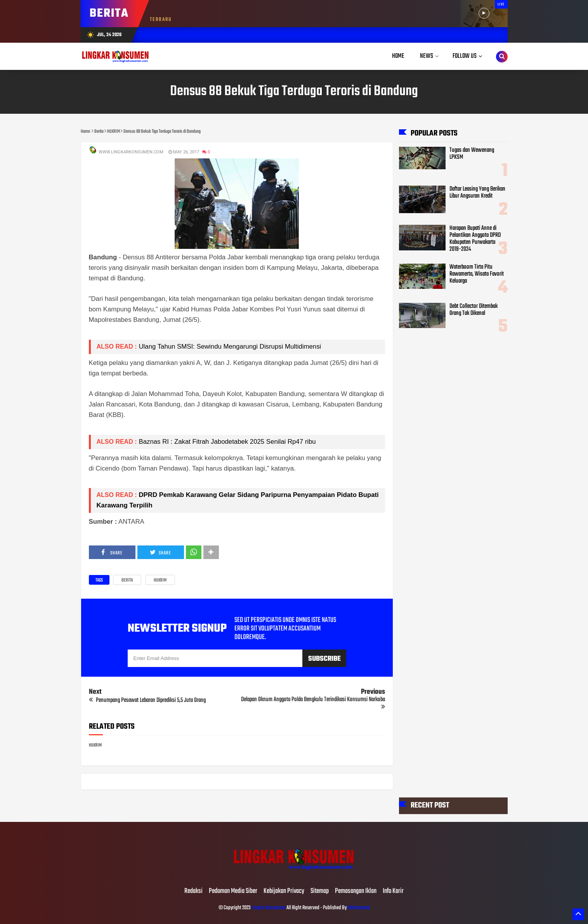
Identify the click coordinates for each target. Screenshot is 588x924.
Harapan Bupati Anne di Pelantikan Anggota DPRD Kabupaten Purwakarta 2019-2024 (475, 239)
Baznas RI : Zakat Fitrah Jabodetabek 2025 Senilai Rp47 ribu (227, 442)
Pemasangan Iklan (356, 891)
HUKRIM (160, 580)
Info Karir (393, 891)
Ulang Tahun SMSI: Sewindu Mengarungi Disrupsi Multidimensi (230, 346)
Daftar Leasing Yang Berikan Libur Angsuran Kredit (477, 193)
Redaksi (193, 891)
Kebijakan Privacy (284, 891)
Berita (127, 580)
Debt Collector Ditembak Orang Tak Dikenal (474, 310)
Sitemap (320, 891)
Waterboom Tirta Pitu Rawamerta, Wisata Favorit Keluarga (477, 274)
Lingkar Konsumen (269, 908)
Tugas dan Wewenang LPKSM (472, 154)
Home (398, 56)
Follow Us (465, 56)
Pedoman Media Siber (233, 891)
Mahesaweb (358, 908)
